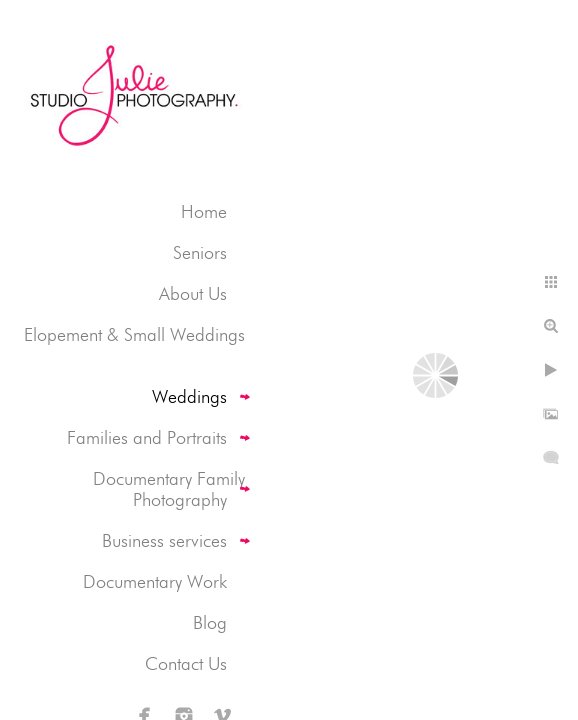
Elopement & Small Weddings (134, 334)
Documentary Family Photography (169, 489)
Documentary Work (155, 581)
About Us (193, 293)
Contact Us (186, 663)
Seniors (200, 252)
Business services (164, 540)
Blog (210, 622)
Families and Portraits (147, 437)
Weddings (189, 396)
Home (204, 211)
